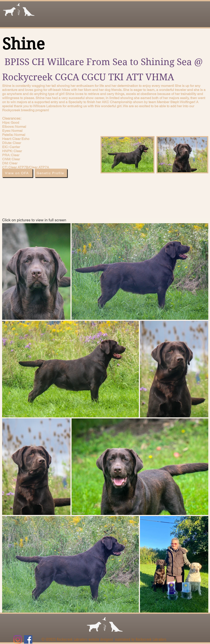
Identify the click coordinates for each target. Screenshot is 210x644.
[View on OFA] (17, 173)
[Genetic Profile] (51, 173)
